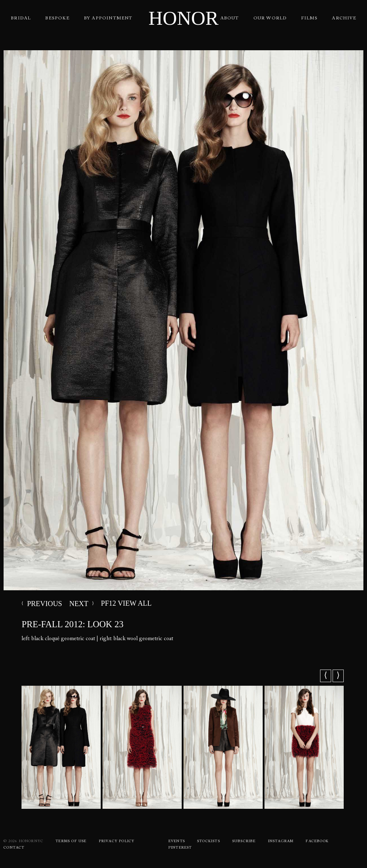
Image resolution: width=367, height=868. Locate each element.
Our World (270, 18)
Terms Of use (71, 841)
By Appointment (108, 18)
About (230, 18)
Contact (14, 848)
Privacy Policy (117, 841)
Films (309, 18)
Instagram (281, 841)
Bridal (21, 18)
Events (177, 841)
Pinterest (180, 848)
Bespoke (57, 18)
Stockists (209, 841)
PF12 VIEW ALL (100, 603)
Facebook (317, 841)
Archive (344, 18)
